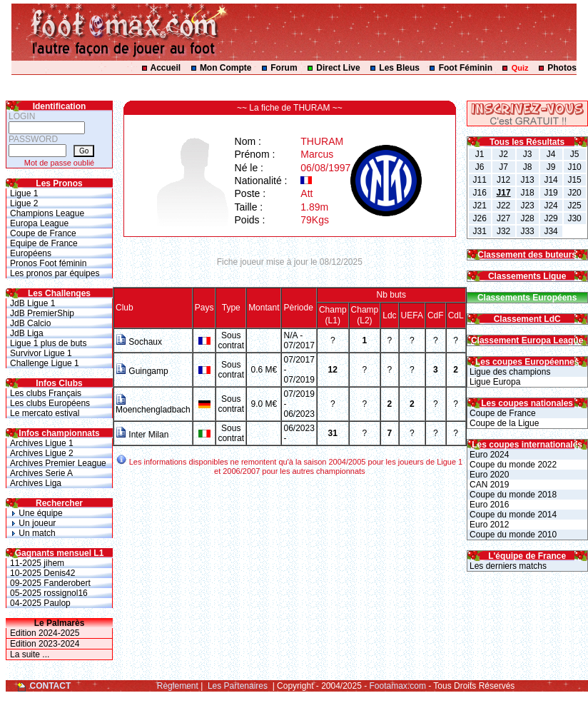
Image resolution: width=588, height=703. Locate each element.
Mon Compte (226, 68)
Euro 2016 (488, 505)
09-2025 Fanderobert (50, 583)
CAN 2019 (488, 485)
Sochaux (139, 342)
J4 (551, 154)
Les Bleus (399, 68)
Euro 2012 (488, 525)
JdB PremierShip (42, 313)
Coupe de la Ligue (503, 423)
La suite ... (30, 654)
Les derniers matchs (507, 566)
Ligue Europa (494, 382)
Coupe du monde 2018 (512, 495)
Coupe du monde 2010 (512, 535)
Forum (284, 68)
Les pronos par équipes (55, 273)
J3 (528, 154)
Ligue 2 (24, 203)
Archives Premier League (58, 463)
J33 (527, 231)
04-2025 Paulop (40, 603)
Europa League (39, 223)
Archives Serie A (41, 473)
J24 (551, 206)
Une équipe (36, 513)
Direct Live (338, 68)
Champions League (47, 213)
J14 (551, 180)
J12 (503, 180)
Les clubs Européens (50, 403)
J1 (480, 154)
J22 (503, 206)
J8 (528, 167)
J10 (574, 167)
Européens (31, 253)
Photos (562, 68)
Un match (33, 533)
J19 (551, 193)
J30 (574, 218)
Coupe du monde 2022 (512, 465)
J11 (479, 180)
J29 (551, 218)
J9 (551, 167)
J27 (503, 218)
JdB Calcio (30, 323)
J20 (574, 193)
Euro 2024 (488, 455)
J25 (574, 206)
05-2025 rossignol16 (49, 593)
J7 (503, 167)
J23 (527, 206)
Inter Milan (142, 435)
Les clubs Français (46, 393)
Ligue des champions (509, 372)
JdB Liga (27, 333)
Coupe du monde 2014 (512, 515)
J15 (574, 180)
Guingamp (142, 371)
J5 (575, 154)
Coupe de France (43, 233)
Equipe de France (44, 243)
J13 (527, 180)
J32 (503, 231)
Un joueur (33, 523)
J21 (479, 206)
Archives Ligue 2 (42, 453)
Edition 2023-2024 (45, 644)
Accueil (166, 68)
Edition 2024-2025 (45, 633)
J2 (503, 154)
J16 (479, 193)
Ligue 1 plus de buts (48, 343)
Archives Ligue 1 (42, 443)
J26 (479, 218)
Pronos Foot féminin (48, 263)
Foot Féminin (466, 68)
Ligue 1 (24, 193)
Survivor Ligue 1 (41, 353)
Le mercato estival (45, 413)
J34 (551, 231)
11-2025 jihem (37, 563)
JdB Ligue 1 (32, 303)
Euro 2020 (488, 475)
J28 (527, 218)
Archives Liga (36, 483)
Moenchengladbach (153, 406)
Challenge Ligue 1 (45, 363)
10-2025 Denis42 (42, 573)
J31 (479, 231)
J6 (480, 167)
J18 (527, 193)
